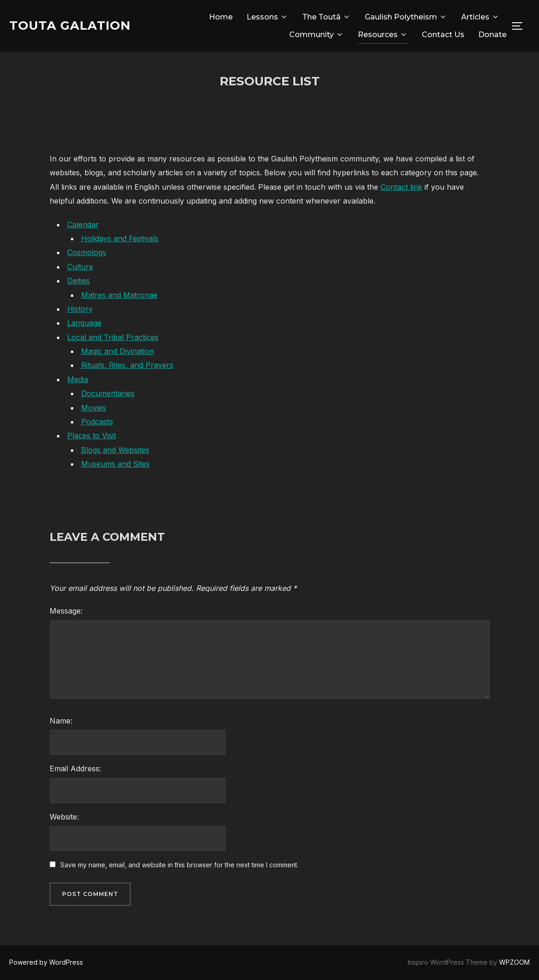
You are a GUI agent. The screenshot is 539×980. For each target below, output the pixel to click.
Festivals (144, 238)
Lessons (267, 17)
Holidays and (105, 238)
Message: (66, 611)
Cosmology (87, 252)
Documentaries (108, 393)
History (80, 309)
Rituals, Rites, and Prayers (127, 365)
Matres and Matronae (119, 295)
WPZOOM (514, 962)
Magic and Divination (117, 351)
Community (317, 35)
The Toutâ (327, 17)
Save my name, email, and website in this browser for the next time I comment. (179, 865)
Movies (94, 408)
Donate (492, 35)
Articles (480, 17)
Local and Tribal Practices (113, 337)
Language (84, 323)
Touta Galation (70, 26)
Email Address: (75, 769)
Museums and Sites (115, 464)
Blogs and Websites (115, 450)
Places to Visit (92, 436)
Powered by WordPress (46, 962)
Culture (80, 267)
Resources (383, 35)
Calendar (83, 224)
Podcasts (97, 422)
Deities (79, 281)
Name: (61, 721)
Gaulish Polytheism (406, 17)
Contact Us (443, 35)
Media (78, 379)
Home (221, 17)
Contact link (401, 187)
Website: (64, 817)
